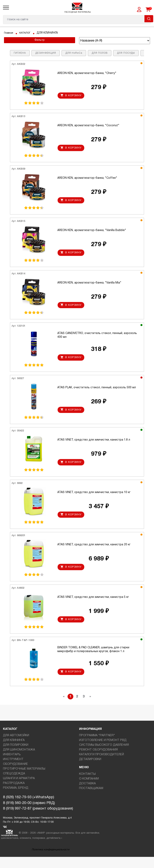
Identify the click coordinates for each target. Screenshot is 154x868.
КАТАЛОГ (27, 33)
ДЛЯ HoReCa (74, 53)
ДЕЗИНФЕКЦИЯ (46, 53)
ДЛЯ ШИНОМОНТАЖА (19, 761)
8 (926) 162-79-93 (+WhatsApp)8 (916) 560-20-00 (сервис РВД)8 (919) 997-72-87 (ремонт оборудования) (38, 814)
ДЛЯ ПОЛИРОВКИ (16, 756)
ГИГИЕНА (20, 53)
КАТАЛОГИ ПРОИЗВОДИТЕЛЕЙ (102, 766)
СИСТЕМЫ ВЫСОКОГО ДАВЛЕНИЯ (104, 756)
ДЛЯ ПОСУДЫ (126, 53)
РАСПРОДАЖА (14, 794)
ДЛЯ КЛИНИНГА (14, 751)
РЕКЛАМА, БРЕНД (16, 799)
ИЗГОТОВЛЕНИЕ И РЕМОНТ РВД (103, 751)
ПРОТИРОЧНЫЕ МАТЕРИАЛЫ (24, 780)
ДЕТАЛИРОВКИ (90, 770)
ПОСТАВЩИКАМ (91, 799)
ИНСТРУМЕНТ (13, 770)
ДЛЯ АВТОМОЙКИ (16, 747)
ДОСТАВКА (87, 795)
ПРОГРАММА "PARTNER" (97, 747)
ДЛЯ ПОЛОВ (100, 53)
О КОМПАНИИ (89, 790)
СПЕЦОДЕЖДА (14, 785)
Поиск (149, 19)
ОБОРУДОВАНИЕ (15, 775)
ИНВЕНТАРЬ (12, 766)
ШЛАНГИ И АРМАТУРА (19, 789)
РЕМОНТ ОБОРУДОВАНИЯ (98, 761)
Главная (9, 33)
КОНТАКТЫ (87, 785)
